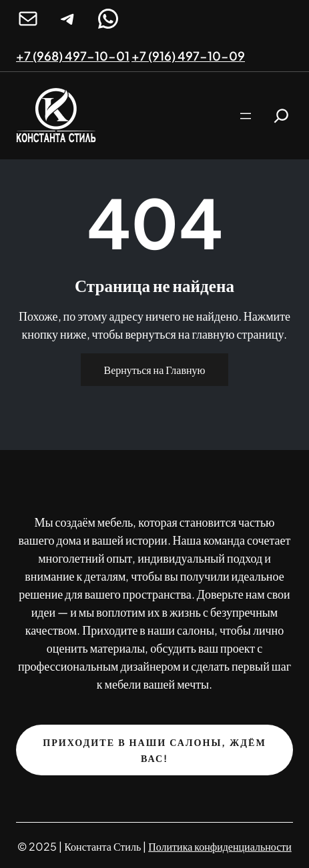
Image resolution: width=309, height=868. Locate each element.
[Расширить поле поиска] (281, 116)
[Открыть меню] (246, 116)
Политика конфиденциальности (220, 846)
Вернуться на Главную (155, 370)
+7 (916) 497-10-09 (188, 56)
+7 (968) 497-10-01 (73, 56)
